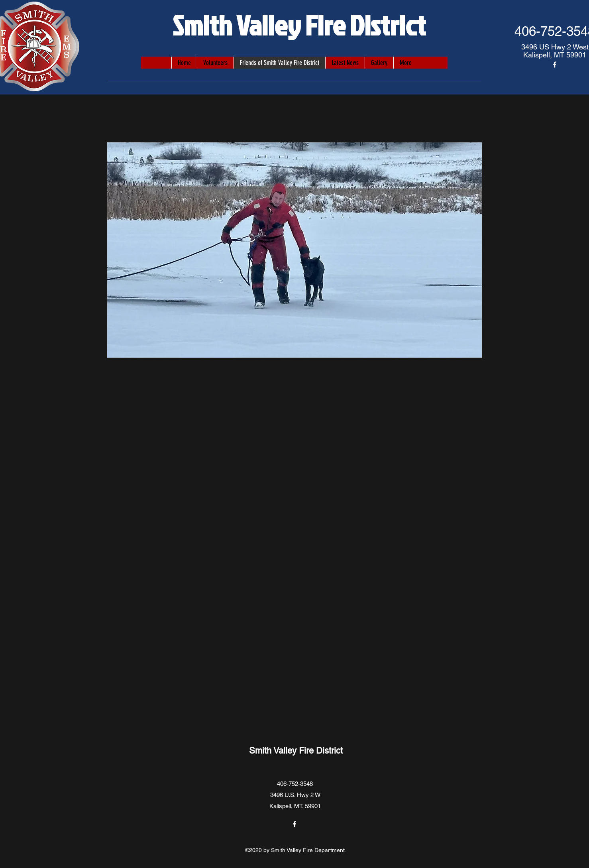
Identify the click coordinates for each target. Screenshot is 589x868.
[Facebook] (555, 65)
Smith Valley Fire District (299, 25)
